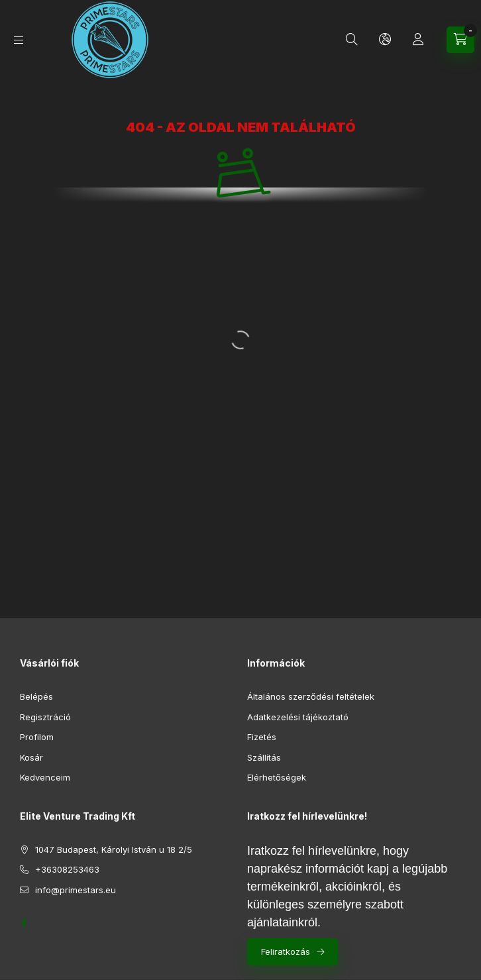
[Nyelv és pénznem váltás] (385, 40)
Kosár (31, 757)
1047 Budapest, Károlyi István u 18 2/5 (114, 849)
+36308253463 (67, 869)
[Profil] (418, 40)
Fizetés (262, 737)
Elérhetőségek (277, 777)
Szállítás (264, 757)
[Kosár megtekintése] (460, 40)
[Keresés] (352, 40)
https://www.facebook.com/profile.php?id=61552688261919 (24, 923)
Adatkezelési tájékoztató (298, 717)
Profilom (37, 737)
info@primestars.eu (76, 890)
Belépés (36, 696)
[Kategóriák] (19, 40)
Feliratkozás (286, 952)
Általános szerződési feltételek (311, 696)
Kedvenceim (45, 777)
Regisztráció (45, 717)
